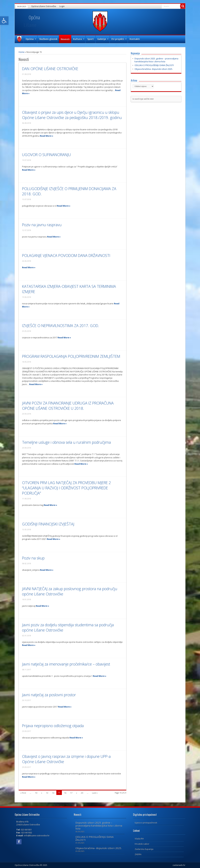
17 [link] (71, 793)
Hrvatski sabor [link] (142, 844)
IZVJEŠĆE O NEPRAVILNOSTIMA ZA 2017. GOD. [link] (61, 326)
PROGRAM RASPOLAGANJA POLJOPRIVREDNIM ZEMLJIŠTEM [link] (71, 356)
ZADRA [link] (138, 854)
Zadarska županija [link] (144, 849)
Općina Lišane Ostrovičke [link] (44, 6)
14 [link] (53, 793)
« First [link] (23, 793)
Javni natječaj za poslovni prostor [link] (49, 695)
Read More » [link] (47, 136)
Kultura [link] (79, 39)
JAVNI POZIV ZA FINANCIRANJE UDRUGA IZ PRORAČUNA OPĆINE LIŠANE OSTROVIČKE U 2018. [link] (68, 406)
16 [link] (65, 793)
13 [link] (47, 793)
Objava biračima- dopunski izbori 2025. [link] (154, 69)
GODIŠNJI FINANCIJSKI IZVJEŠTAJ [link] (48, 524)
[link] (4, 21)
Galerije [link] (103, 39)
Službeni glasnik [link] (48, 39)
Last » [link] (95, 793)
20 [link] (82, 793)
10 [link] (36, 793)
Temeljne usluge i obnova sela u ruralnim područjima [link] (66, 442)
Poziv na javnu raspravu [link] (42, 225)
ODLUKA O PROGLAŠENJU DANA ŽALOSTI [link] (154, 65)
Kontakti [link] (135, 39)
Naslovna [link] (19, 39)
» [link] (77, 793)
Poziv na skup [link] (33, 558)
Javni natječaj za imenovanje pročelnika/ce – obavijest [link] (66, 664)
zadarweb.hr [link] (179, 865)
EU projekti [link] (119, 39)
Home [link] (22, 52)
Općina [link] (31, 39)
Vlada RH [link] (139, 839)
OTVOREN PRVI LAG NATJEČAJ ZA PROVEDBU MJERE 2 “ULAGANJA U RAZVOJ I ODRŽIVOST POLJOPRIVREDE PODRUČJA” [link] (66, 488)
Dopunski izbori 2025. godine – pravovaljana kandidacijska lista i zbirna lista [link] (156, 60)
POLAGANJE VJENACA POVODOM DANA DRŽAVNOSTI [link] (66, 255)
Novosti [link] (65, 39)
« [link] (42, 793)
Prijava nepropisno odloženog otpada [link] (53, 726)
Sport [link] (91, 39)
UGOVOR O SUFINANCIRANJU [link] (46, 155)
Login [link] (62, 6)
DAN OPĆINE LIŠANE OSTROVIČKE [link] (50, 69)
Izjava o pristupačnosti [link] (146, 823)
